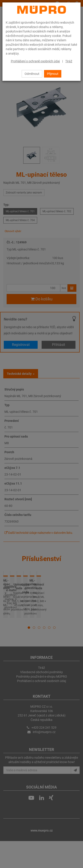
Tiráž (69, 61)
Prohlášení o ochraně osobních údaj (35, 61)
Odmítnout (32, 74)
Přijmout (53, 74)
